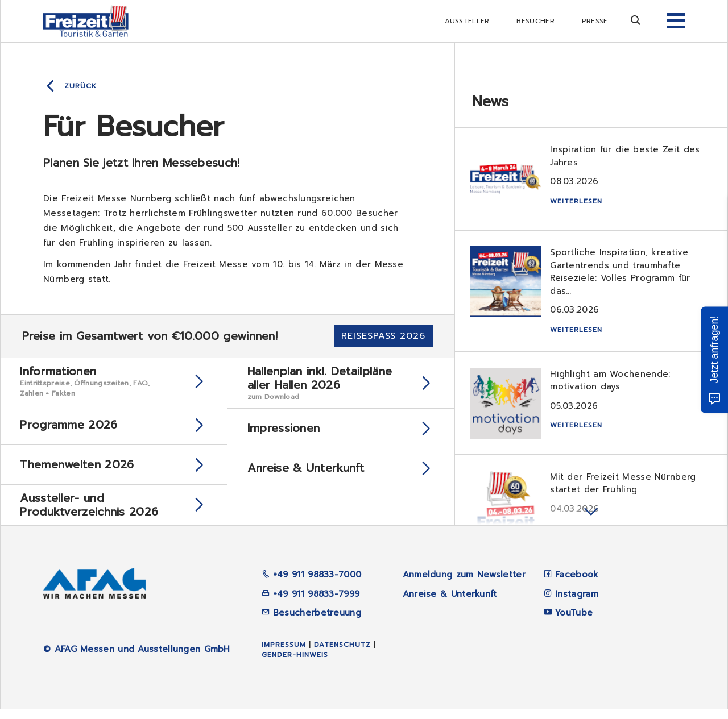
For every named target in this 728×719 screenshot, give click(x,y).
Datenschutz (342, 654)
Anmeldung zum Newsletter (464, 584)
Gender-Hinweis (295, 664)
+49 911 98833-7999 (311, 604)
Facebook (577, 584)
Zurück (80, 86)
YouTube (574, 622)
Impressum (284, 654)
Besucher (535, 21)
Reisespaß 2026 (383, 336)
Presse (595, 21)
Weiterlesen (578, 203)
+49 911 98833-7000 (312, 584)
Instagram (577, 604)
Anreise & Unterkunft (450, 604)
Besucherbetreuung (311, 622)
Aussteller (467, 21)
